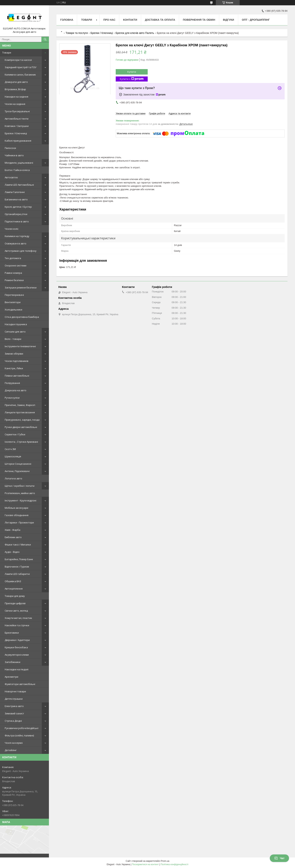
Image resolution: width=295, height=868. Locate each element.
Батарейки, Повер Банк (19, 559)
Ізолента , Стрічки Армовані (21, 442)
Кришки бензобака (16, 647)
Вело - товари (13, 339)
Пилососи (10, 148)
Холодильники (13, 310)
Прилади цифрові (15, 603)
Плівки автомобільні (17, 376)
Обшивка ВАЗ (13, 581)
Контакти (130, 20)
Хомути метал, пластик (18, 618)
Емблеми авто (13, 537)
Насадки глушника (16, 324)
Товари (7, 53)
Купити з (132, 79)
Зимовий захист (14, 713)
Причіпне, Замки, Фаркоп (20, 405)
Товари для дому (15, 596)
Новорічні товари (15, 691)
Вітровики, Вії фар (15, 89)
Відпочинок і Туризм (17, 567)
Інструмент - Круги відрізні (21, 500)
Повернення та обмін (199, 20)
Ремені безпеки (14, 280)
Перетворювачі (14, 295)
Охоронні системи (16, 265)
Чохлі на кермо (14, 743)
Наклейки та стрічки (17, 625)
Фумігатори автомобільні (20, 684)
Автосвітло (11, 177)
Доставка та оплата (160, 20)
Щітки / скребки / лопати (20, 486)
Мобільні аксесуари (16, 508)
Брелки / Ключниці (16, 133)
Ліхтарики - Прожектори (19, 522)
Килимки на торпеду (17, 236)
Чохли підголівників (17, 361)
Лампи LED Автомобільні (19, 185)
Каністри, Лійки (14, 368)
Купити (132, 72)
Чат (279, 858)
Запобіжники (13, 662)
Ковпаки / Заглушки (17, 126)
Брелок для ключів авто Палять (135, 33)
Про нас (109, 20)
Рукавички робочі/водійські (22, 728)
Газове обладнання (17, 515)
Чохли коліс (12, 229)
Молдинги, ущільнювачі (19, 163)
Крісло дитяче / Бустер (18, 207)
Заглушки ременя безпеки (21, 288)
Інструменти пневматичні (20, 346)
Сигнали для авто (15, 332)
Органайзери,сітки (16, 214)
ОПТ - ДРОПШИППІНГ (256, 20)
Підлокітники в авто (17, 221)
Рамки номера (13, 273)
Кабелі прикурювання (18, 141)
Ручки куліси (12, 398)
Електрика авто (14, 706)
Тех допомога (13, 258)
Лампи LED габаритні (17, 574)
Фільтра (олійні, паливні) (19, 735)
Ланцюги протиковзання (20, 412)
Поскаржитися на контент (145, 864)
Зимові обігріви (14, 354)
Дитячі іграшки (14, 699)
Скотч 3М (10, 449)
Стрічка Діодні (13, 721)
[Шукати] (45, 39)
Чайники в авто (14, 155)
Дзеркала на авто (16, 390)
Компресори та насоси (18, 60)
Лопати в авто (13, 478)
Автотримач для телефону (21, 251)
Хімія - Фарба (13, 530)
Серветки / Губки (15, 434)
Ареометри (11, 677)
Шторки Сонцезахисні (18, 464)
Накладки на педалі (17, 669)
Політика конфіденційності (174, 864)
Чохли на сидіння (15, 104)
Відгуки (228, 20)
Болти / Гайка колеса (17, 170)
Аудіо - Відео (12, 552)
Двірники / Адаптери (17, 640)
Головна (67, 20)
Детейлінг (11, 750)
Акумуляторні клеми (17, 655)
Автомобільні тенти (17, 119)
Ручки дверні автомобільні (21, 427)
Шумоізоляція (13, 456)
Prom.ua (165, 861)
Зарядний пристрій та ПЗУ (21, 67)
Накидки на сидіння (16, 97)
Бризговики (12, 633)
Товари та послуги (77, 33)
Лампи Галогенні (15, 192)
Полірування (12, 383)
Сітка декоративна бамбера (22, 317)
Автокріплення (14, 589)
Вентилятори (13, 302)
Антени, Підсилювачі (17, 471)
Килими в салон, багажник (20, 75)
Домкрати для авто (16, 82)
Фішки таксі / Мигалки (18, 545)
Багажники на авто (16, 199)
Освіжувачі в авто (16, 243)
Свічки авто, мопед (16, 611)
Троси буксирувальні (17, 111)
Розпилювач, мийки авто (20, 493)
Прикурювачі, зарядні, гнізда (22, 420)
